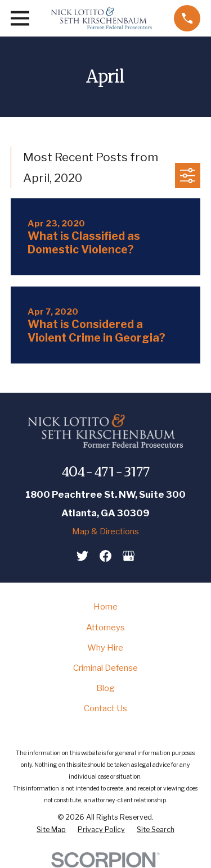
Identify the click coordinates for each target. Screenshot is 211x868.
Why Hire (105, 648)
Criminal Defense (105, 668)
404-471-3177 (105, 472)
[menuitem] (51, 830)
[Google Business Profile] (129, 556)
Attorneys (105, 628)
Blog (105, 688)
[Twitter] (82, 556)
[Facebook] (105, 556)
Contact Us (105, 708)
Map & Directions (105, 531)
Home (105, 607)
